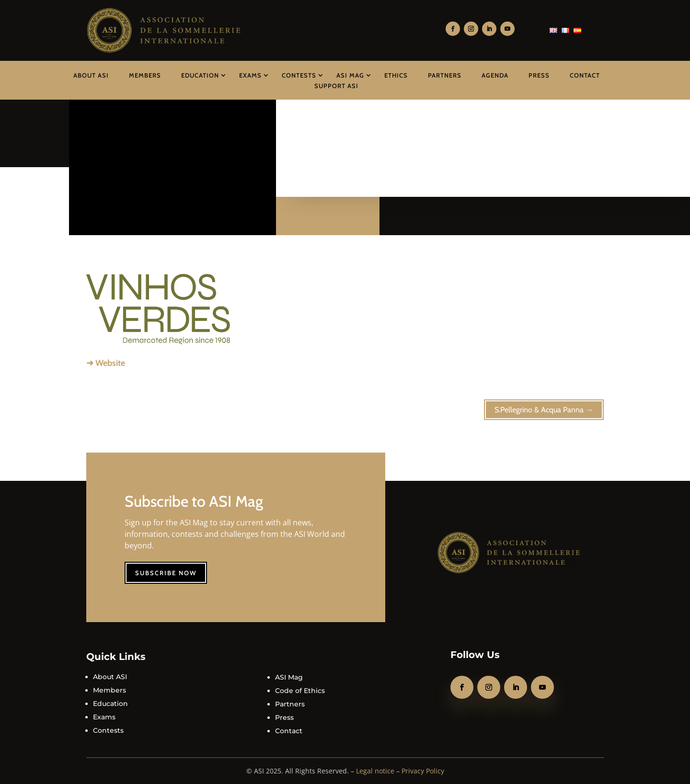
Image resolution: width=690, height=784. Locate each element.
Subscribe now (166, 573)
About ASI (91, 75)
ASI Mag (350, 75)
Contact (585, 75)
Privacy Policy (423, 771)
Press (539, 75)
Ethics (396, 75)
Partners (445, 75)
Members (145, 75)
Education (200, 75)
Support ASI (336, 86)
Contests (299, 75)
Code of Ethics (300, 691)
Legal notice (375, 771)
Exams (250, 75)
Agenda (495, 75)
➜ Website (106, 363)
